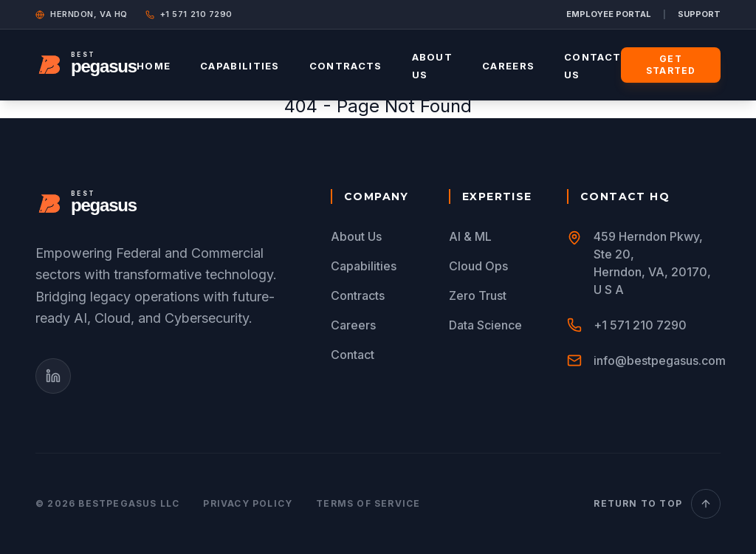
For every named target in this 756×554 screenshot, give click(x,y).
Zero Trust (478, 295)
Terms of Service (368, 503)
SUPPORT (699, 14)
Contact (353, 355)
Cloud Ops (478, 266)
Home (154, 66)
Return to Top (657, 504)
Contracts (346, 66)
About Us (433, 66)
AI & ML (470, 236)
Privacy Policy (248, 503)
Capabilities (240, 66)
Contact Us (592, 66)
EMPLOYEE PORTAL (609, 14)
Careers (508, 66)
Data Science (485, 325)
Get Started (671, 65)
